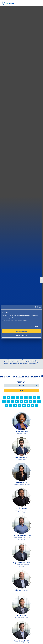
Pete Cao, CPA (21, 615)
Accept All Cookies (21, 331)
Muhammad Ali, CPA (21, 457)
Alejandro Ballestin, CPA (21, 563)
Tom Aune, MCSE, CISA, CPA (21, 535)
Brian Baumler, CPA (21, 590)
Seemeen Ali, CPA (21, 483)
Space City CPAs (9, 362)
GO (22, 390)
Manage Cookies (22, 336)
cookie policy (14, 321)
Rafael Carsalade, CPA (21, 641)
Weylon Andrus (21, 508)
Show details (35, 327)
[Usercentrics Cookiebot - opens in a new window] (35, 307)
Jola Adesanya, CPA (21, 432)
